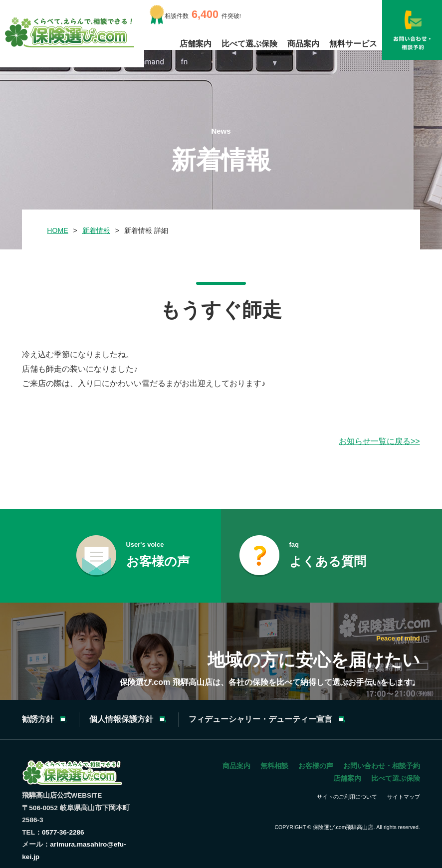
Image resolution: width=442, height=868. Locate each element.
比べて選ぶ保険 (249, 44)
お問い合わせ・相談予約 (382, 766)
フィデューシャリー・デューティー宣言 (260, 719)
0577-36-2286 (63, 832)
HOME (57, 230)
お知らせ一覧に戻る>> (379, 441)
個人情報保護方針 (121, 719)
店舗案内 (196, 44)
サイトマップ (404, 797)
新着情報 (96, 230)
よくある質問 (328, 553)
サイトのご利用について (347, 797)
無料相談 (274, 766)
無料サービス (353, 44)
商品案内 (303, 44)
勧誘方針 (38, 719)
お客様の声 (158, 553)
